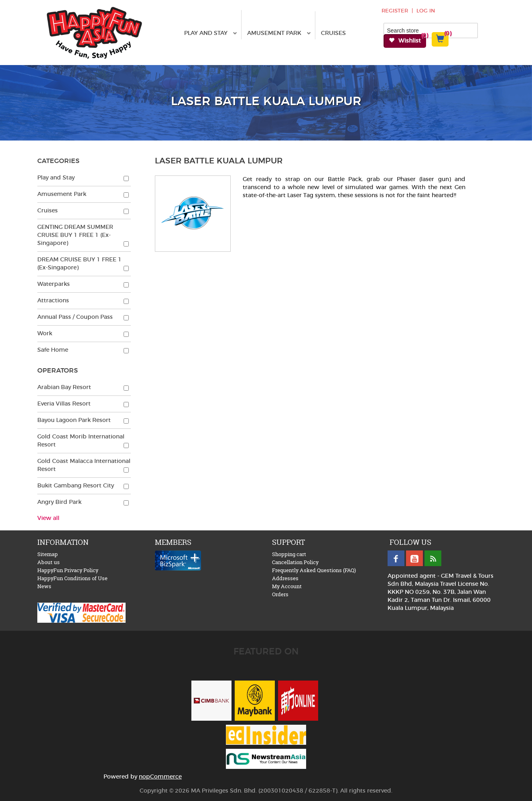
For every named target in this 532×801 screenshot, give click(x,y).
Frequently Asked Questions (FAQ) (314, 570)
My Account (287, 586)
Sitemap (48, 554)
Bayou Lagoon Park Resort (74, 420)
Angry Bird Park (59, 502)
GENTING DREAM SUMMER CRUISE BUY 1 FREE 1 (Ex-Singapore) (75, 235)
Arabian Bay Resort (64, 387)
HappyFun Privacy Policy (68, 570)
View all (48, 518)
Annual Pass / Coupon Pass (75, 317)
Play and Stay (211, 33)
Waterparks (54, 284)
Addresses (285, 578)
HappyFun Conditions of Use (72, 578)
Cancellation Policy (295, 562)
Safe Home (53, 350)
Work (45, 334)
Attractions (53, 301)
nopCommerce (160, 777)
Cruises (333, 33)
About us (49, 562)
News (44, 586)
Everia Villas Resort (64, 404)
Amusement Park (279, 33)
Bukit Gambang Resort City (76, 486)
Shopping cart (289, 554)
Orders (280, 594)
